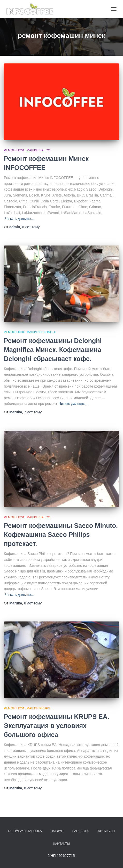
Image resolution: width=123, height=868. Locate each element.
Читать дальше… (20, 219)
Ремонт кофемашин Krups (27, 708)
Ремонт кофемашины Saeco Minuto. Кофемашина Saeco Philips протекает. (61, 535)
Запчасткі (81, 831)
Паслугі (57, 831)
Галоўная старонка (25, 831)
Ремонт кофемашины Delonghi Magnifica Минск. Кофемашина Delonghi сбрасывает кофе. (53, 350)
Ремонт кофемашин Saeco (27, 150)
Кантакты (62, 844)
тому (31, 227)
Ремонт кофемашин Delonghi (30, 332)
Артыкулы (106, 831)
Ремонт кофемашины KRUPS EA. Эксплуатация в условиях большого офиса (57, 726)
